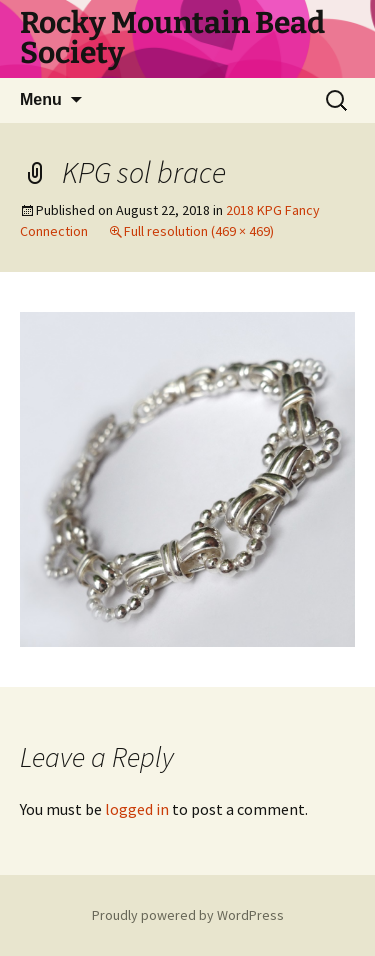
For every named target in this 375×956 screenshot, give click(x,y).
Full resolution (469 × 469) (199, 231)
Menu (41, 99)
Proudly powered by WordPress (188, 915)
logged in (137, 809)
